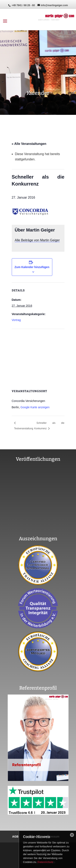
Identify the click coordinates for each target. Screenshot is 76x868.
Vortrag (16, 320)
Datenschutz (45, 862)
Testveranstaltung (24, 428)
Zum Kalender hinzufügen (32, 267)
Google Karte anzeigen (35, 407)
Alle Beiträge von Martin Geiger (37, 240)
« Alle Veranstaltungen (29, 144)
